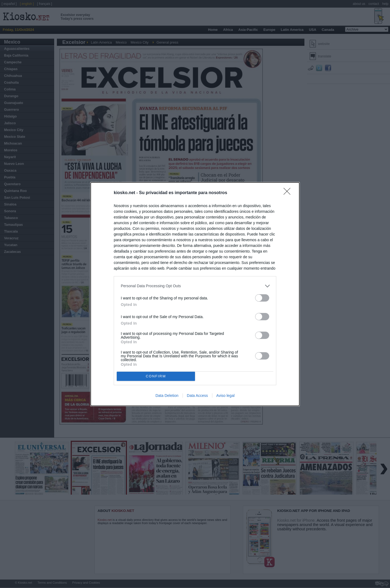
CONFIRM (156, 376)
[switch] (262, 298)
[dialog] (195, 294)
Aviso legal (225, 396)
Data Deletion (167, 396)
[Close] (289, 193)
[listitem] (195, 286)
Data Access (197, 396)
